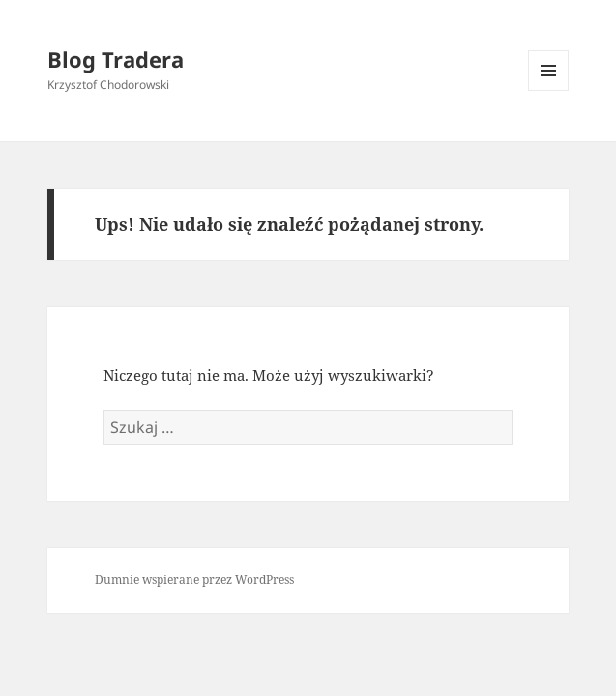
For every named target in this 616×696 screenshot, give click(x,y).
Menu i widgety (549, 90)
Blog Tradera (116, 59)
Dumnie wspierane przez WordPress (194, 580)
